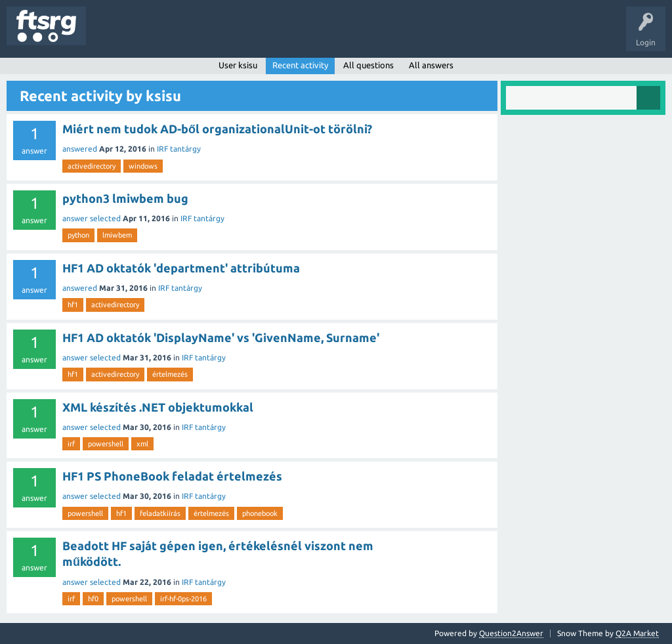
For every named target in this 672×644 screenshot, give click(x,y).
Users (260, 35)
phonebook (260, 513)
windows (143, 166)
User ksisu (238, 65)
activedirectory (92, 166)
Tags (219, 35)
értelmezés (170, 374)
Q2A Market (637, 633)
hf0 (93, 599)
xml (142, 444)
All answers (431, 65)
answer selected (92, 218)
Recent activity (300, 65)
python (78, 235)
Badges (301, 35)
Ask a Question (388, 35)
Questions (114, 35)
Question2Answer (511, 633)
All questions (368, 65)
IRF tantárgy (179, 149)
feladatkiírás (160, 513)
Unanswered (169, 35)
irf (71, 444)
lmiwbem (117, 235)
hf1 (73, 305)
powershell (106, 444)
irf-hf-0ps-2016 (183, 599)
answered (80, 149)
